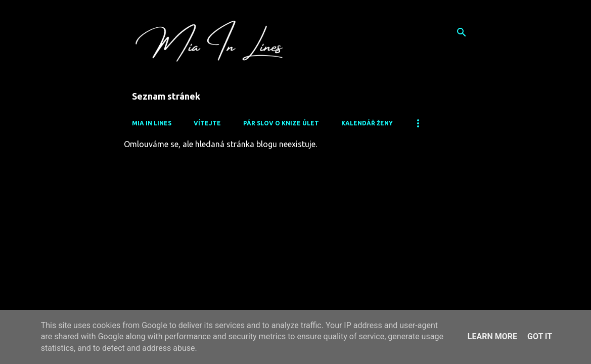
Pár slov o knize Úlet (281, 123)
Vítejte (207, 123)
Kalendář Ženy (367, 123)
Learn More (492, 336)
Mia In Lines (152, 123)
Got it (540, 336)
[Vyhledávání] (462, 32)
